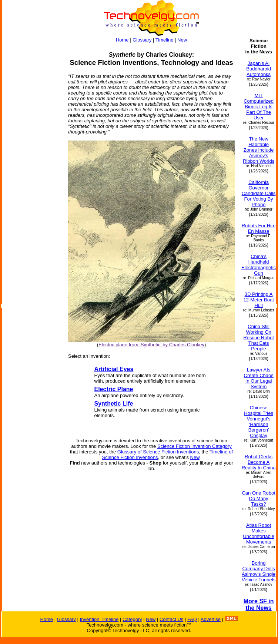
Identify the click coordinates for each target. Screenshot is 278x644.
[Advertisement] (32, 149)
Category (132, 619)
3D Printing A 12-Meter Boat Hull (258, 300)
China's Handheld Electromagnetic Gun (259, 265)
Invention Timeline (99, 619)
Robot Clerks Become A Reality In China (259, 462)
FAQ (192, 619)
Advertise (211, 619)
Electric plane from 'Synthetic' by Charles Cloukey (151, 345)
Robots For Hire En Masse (259, 228)
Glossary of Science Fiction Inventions (158, 452)
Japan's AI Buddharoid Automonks (259, 69)
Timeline (165, 40)
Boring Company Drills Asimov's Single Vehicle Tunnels (259, 571)
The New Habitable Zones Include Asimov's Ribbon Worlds (259, 150)
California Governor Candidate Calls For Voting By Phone (259, 193)
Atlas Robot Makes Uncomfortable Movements (259, 534)
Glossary (142, 40)
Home (122, 40)
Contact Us (171, 619)
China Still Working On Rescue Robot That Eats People (258, 338)
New (182, 40)
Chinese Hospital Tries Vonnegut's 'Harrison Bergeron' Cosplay (259, 422)
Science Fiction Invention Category (195, 446)
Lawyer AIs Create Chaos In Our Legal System (259, 378)
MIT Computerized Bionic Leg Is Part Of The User (259, 107)
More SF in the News (259, 605)
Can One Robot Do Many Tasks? (258, 498)
